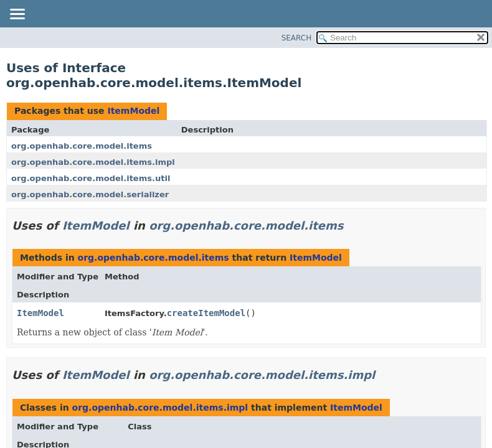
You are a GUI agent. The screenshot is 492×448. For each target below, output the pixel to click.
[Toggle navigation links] (17, 15)
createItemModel (206, 313)
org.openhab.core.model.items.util (91, 178)
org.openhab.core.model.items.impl (93, 162)
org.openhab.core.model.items (82, 146)
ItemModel (133, 111)
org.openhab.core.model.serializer (90, 194)
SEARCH (297, 38)
